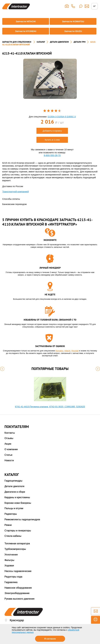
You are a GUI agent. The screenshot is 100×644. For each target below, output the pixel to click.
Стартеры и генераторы (18, 531)
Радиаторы (11, 514)
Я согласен (50, 639)
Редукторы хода (13, 577)
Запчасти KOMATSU (73, 21)
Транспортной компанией (16, 192)
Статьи (8, 455)
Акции (8, 444)
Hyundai (75, 351)
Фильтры (9, 560)
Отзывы (9, 438)
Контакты (10, 433)
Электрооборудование (17, 593)
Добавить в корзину (52, 131)
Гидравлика (11, 582)
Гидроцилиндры (13, 481)
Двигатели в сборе (15, 492)
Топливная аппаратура (17, 543)
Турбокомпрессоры (15, 549)
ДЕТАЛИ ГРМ (80, 42)
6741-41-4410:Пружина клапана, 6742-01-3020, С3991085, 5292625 (50, 407)
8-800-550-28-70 (52, 155)
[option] (50, 79)
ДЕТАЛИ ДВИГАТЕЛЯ (59, 42)
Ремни (8, 525)
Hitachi (67, 351)
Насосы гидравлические (18, 571)
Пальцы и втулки (14, 508)
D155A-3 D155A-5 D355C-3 (62, 117)
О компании (11, 449)
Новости (9, 460)
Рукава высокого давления (19, 599)
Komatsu (59, 351)
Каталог (41, 42)
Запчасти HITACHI (26, 21)
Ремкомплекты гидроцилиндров (22, 519)
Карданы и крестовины (17, 497)
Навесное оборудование (18, 588)
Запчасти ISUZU (73, 31)
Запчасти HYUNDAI (26, 31)
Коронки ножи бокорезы (18, 503)
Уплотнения (11, 555)
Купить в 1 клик (52, 140)
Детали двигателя (14, 486)
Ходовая (9, 566)
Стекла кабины (13, 536)
